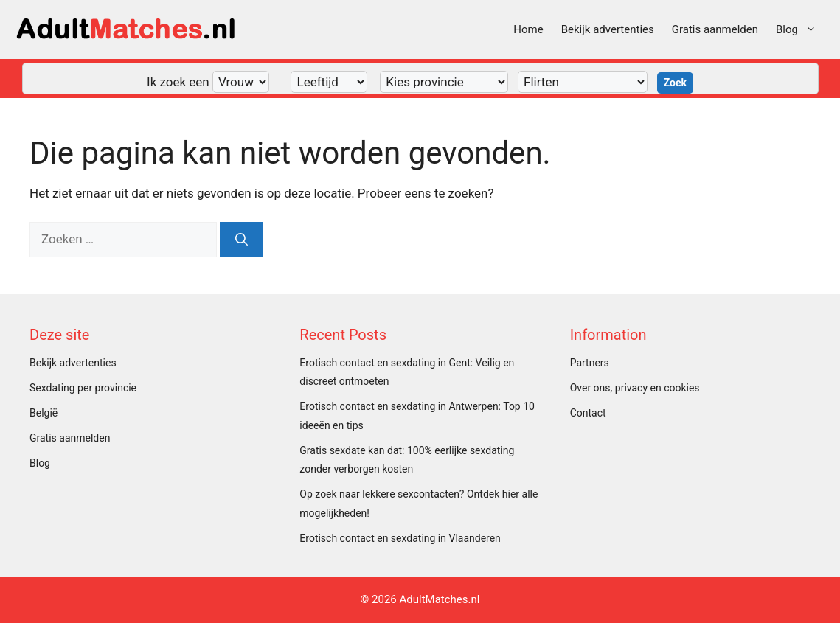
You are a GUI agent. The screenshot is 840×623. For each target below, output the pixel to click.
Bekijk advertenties (608, 29)
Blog (801, 29)
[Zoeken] (242, 240)
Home (528, 29)
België (44, 413)
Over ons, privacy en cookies (635, 388)
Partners (590, 363)
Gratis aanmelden (715, 29)
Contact (588, 413)
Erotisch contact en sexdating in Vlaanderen (400, 538)
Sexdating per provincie (83, 388)
